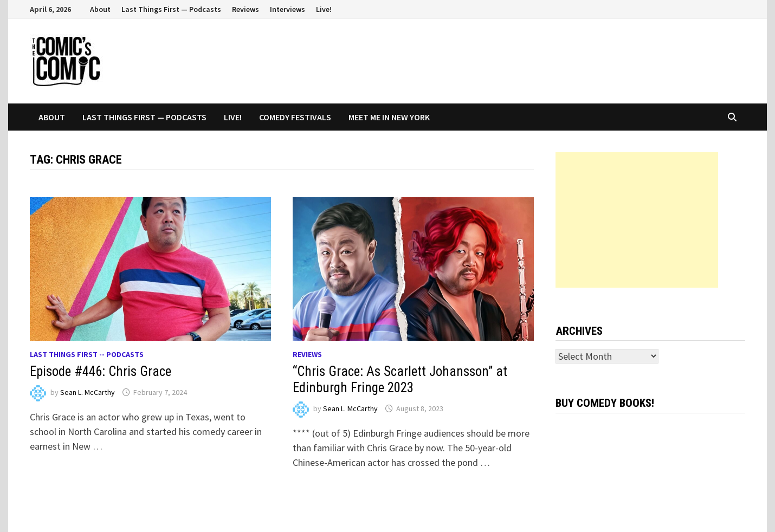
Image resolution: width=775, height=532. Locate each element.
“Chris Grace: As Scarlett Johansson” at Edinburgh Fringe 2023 (400, 379)
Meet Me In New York (389, 117)
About (100, 9)
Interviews (288, 9)
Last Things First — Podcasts (171, 9)
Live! (324, 9)
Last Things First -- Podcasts (87, 354)
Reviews (246, 9)
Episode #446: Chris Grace (101, 371)
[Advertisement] (637, 220)
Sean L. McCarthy (88, 392)
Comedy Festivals (295, 117)
